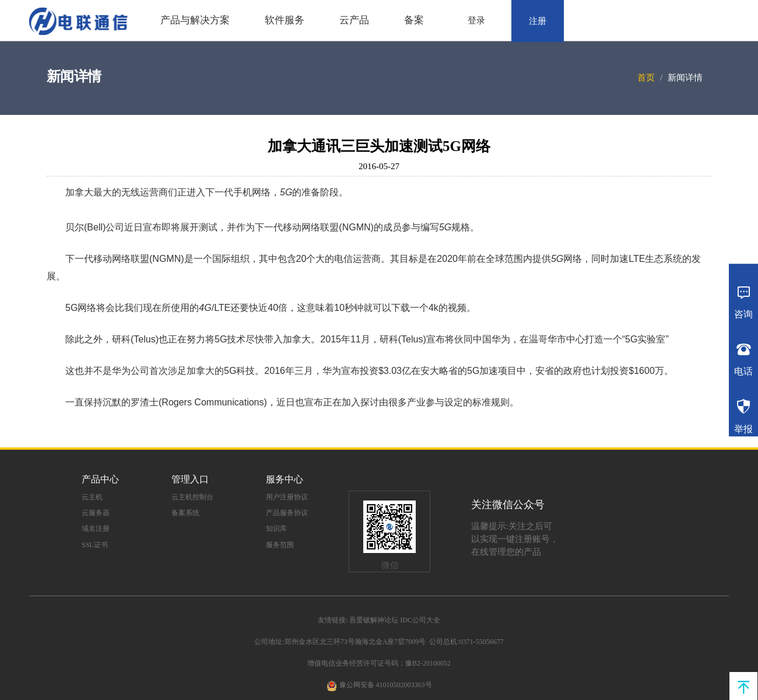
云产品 (354, 20)
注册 (538, 21)
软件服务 (285, 20)
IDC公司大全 (420, 620)
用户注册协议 (287, 497)
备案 (414, 20)
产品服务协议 (287, 513)
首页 (646, 78)
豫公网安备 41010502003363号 (386, 685)
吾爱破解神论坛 (374, 620)
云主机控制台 (192, 497)
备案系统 (185, 513)
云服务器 (96, 513)
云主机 (92, 497)
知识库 (276, 528)
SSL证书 (95, 545)
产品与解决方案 (195, 20)
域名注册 (96, 528)
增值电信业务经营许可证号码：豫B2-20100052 (379, 663)
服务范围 (280, 545)
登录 (476, 20)
